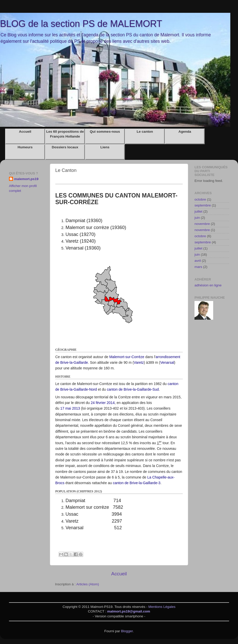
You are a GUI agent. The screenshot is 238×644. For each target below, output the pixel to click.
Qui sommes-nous (105, 132)
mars (198, 267)
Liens (105, 147)
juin (197, 218)
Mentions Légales (162, 607)
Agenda (185, 132)
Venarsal (167, 362)
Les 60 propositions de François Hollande (65, 134)
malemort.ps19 (26, 179)
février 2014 (105, 403)
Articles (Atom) (88, 584)
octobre (200, 199)
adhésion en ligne (208, 285)
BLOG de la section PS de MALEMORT (81, 24)
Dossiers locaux (65, 147)
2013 (76, 408)
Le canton (145, 132)
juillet (198, 211)
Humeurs (25, 147)
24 (93, 403)
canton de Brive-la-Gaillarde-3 (137, 483)
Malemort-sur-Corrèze (127, 357)
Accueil (25, 132)
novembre (202, 224)
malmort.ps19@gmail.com (129, 611)
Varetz (139, 362)
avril (198, 261)
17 (62, 408)
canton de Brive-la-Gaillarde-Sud (133, 389)
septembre (203, 205)
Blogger (127, 631)
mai (68, 408)
